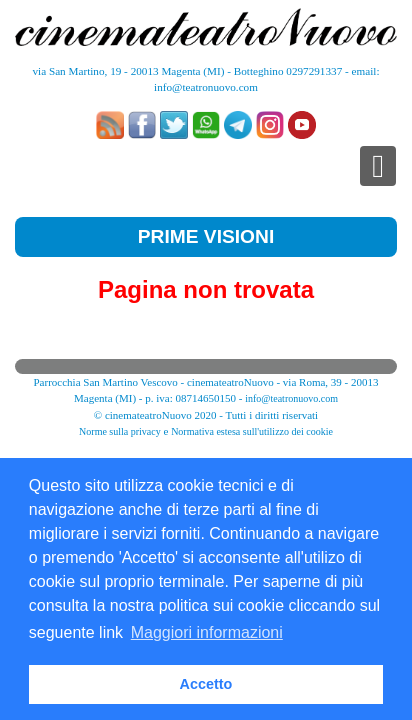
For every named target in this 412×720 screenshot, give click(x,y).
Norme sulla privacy (120, 431)
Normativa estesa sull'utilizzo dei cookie (252, 431)
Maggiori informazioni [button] (207, 632)
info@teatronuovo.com (206, 87)
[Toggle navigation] (378, 166)
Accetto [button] (206, 684)
